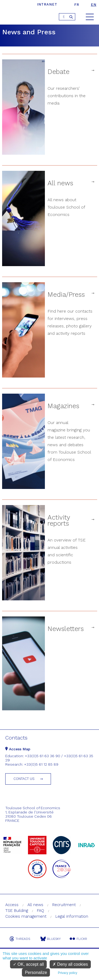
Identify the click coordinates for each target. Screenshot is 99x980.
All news (35, 905)
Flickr (78, 939)
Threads (20, 939)
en (94, 5)
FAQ (41, 911)
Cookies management (26, 916)
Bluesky (51, 939)
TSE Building (17, 911)
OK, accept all (28, 964)
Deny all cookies (70, 964)
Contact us (24, 779)
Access (12, 905)
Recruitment (64, 905)
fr (77, 5)
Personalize (36, 972)
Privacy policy (67, 973)
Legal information (72, 916)
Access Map (18, 749)
